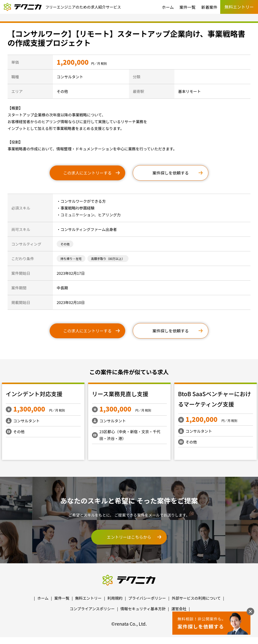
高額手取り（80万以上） (108, 259)
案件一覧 (187, 7)
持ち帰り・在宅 (71, 259)
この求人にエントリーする (87, 173)
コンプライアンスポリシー (92, 609)
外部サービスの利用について (196, 598)
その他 (65, 244)
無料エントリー (88, 598)
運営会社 (179, 609)
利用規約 (115, 598)
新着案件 (209, 7)
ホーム (168, 7)
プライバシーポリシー (147, 598)
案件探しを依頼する (171, 173)
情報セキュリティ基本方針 (143, 609)
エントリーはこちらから (129, 537)
